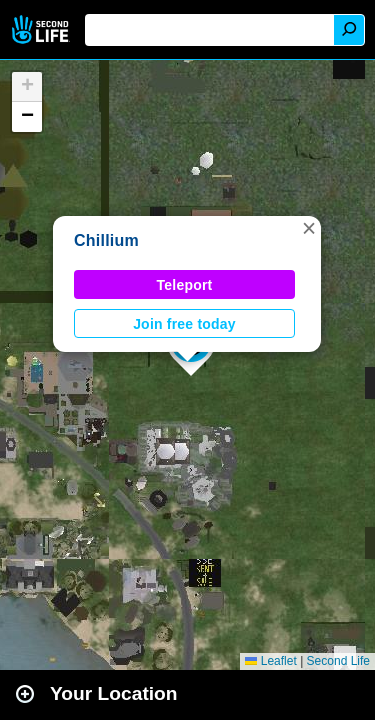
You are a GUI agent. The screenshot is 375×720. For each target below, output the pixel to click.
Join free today (184, 324)
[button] (309, 228)
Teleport (185, 285)
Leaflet (270, 661)
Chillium (106, 240)
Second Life (42, 29)
